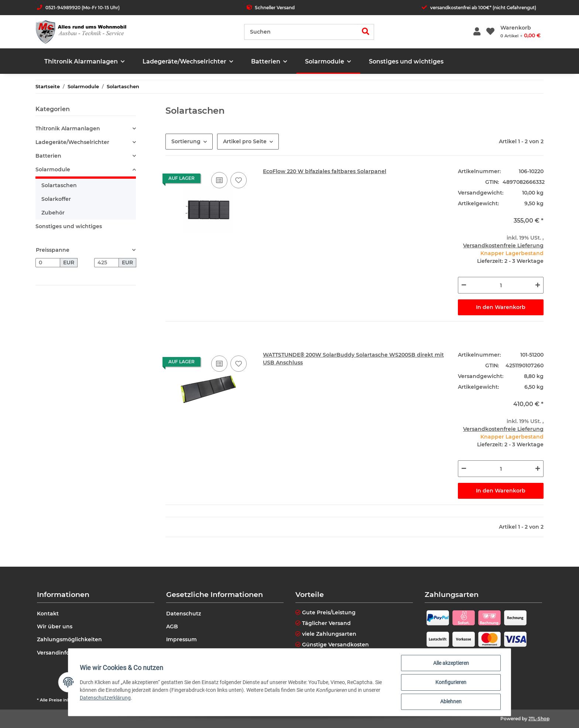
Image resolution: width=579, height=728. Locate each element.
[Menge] (501, 285)
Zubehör (53, 213)
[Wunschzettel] (490, 32)
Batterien (48, 156)
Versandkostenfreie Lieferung (503, 245)
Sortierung (186, 141)
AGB (172, 626)
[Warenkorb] (520, 32)
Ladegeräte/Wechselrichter (72, 142)
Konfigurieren (450, 683)
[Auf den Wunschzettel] (239, 180)
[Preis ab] (48, 263)
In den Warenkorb (501, 307)
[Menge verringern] (464, 285)
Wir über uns (55, 626)
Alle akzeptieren (451, 663)
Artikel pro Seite (245, 141)
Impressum (181, 639)
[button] (477, 32)
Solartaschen (59, 185)
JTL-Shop (539, 719)
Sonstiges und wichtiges (69, 226)
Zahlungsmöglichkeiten (69, 639)
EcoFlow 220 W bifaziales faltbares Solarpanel (325, 171)
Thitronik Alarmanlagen (68, 128)
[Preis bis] (107, 263)
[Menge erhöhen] (538, 285)
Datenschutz (184, 614)
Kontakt (48, 614)
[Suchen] (301, 32)
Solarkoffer (56, 199)
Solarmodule (53, 169)
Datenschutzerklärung (106, 698)
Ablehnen (450, 702)
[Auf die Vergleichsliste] (219, 180)
